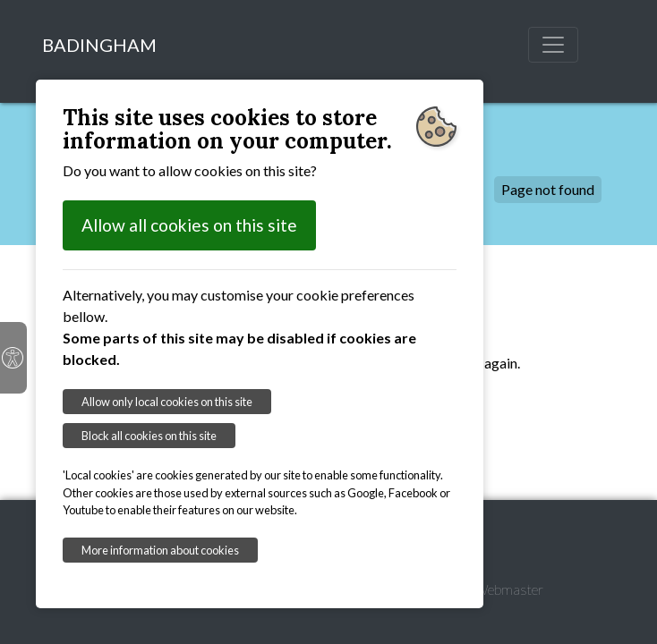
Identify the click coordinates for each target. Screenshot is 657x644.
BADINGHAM (99, 45)
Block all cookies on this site (149, 436)
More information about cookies (160, 550)
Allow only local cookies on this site (167, 402)
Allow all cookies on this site (189, 225)
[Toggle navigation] (553, 45)
